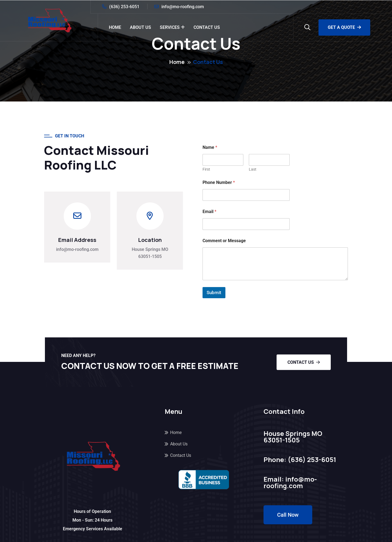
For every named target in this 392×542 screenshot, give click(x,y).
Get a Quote (344, 27)
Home (115, 27)
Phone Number (219, 182)
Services (170, 27)
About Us (140, 27)
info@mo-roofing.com (183, 7)
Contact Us (207, 27)
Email (209, 212)
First (206, 169)
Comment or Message (224, 241)
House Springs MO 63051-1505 (150, 253)
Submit (214, 292)
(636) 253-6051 (124, 7)
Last (253, 169)
